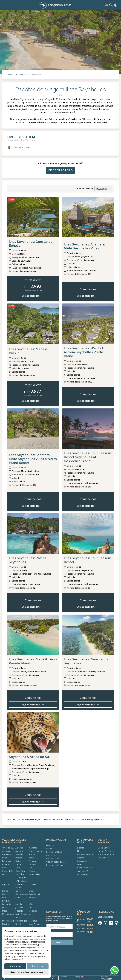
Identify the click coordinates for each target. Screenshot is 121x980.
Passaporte (82, 874)
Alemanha (33, 848)
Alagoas (19, 848)
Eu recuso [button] (38, 966)
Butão (18, 861)
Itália (31, 904)
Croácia (32, 871)
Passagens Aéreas (55, 865)
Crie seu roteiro (53, 858)
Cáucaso (32, 864)
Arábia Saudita (35, 851)
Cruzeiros (51, 855)
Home (9, 75)
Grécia (32, 891)
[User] (116, 5)
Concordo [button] (15, 966)
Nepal (18, 924)
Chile (18, 868)
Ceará (5, 868)
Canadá (6, 864)
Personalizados (19, 147)
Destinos (50, 845)
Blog (79, 851)
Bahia (5, 858)
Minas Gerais (8, 921)
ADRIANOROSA (107, 979)
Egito (4, 874)
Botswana (7, 861)
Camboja (33, 861)
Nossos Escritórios (106, 851)
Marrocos (33, 911)
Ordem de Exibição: (84, 189)
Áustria (32, 854)
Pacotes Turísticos (54, 852)
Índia (18, 897)
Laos (31, 907)
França (5, 891)
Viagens (50, 848)
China (31, 868)
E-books (81, 848)
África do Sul (8, 848)
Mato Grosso (8, 914)
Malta (5, 911)
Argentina (7, 854)
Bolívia (32, 858)
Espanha (6, 884)
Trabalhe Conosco (106, 854)
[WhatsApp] (115, 970)
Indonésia (7, 904)
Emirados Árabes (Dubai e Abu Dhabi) (22, 878)
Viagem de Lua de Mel (56, 862)
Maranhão (20, 911)
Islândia (19, 904)
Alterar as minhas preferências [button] (26, 972)
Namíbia (6, 924)
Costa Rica (20, 871)
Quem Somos (104, 848)
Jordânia (19, 907)
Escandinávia (35, 874)
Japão (5, 907)
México (32, 914)
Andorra (19, 851)
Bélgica (19, 858)
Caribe (18, 864)
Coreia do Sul (8, 871)
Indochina (33, 897)
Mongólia (33, 921)
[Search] (111, 5)
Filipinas (32, 884)
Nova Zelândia (35, 924)
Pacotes (20, 75)
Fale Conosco (104, 858)
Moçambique (21, 921)
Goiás (18, 891)
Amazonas (7, 851)
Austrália (19, 854)
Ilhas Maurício (35, 894)
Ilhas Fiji (6, 894)
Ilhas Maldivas (22, 894)
